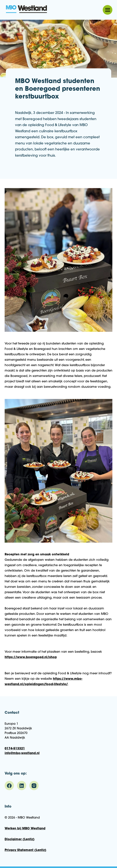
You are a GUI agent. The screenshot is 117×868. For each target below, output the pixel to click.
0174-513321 (15, 749)
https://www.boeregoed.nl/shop (31, 657)
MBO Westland (27, 9)
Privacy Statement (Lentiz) (25, 850)
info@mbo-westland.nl (22, 753)
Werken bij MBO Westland (25, 829)
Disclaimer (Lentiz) (20, 839)
